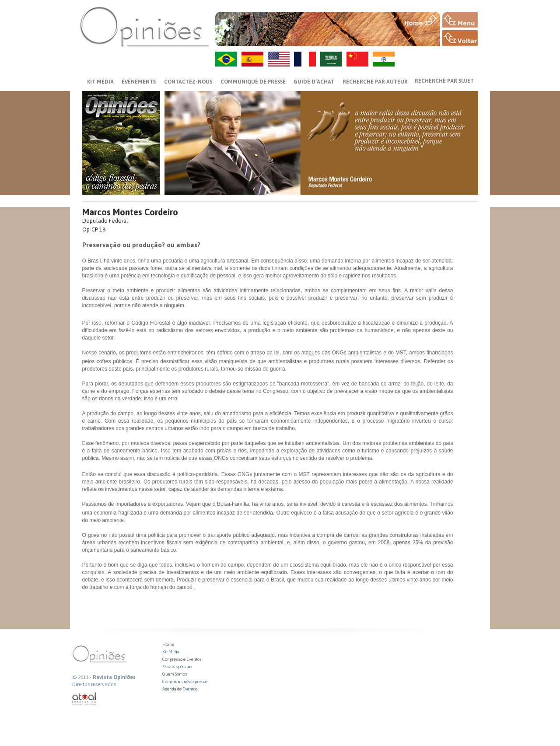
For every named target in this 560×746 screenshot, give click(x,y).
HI (384, 59)
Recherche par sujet (444, 81)
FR (305, 59)
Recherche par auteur (375, 82)
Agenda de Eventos (180, 689)
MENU (460, 20)
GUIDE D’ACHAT (314, 82)
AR (331, 59)
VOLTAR (460, 38)
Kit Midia (171, 652)
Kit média (100, 82)
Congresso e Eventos (182, 659)
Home (168, 644)
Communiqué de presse (253, 82)
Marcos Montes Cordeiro (130, 212)
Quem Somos (175, 674)
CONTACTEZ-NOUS (188, 82)
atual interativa (84, 699)
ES (252, 59)
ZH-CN (357, 59)
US (279, 59)
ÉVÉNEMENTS (139, 82)
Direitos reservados (94, 684)
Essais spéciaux (177, 667)
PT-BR (226, 59)
